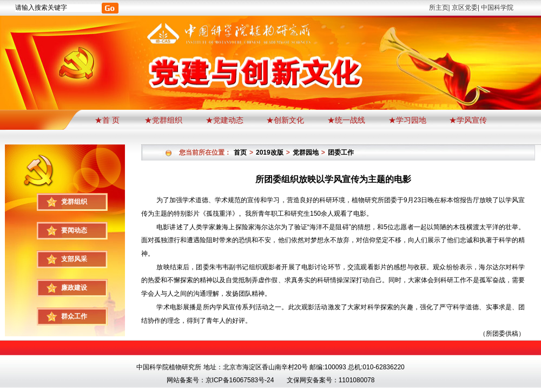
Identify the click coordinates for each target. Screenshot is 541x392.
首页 (240, 152)
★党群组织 (163, 120)
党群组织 (74, 202)
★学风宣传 (468, 120)
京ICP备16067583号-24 (240, 380)
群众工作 (74, 316)
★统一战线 (346, 120)
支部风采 (74, 259)
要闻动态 (74, 230)
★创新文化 (285, 120)
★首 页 (108, 120)
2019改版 (270, 152)
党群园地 (306, 152)
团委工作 (341, 152)
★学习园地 (407, 120)
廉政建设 (74, 288)
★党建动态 (225, 120)
